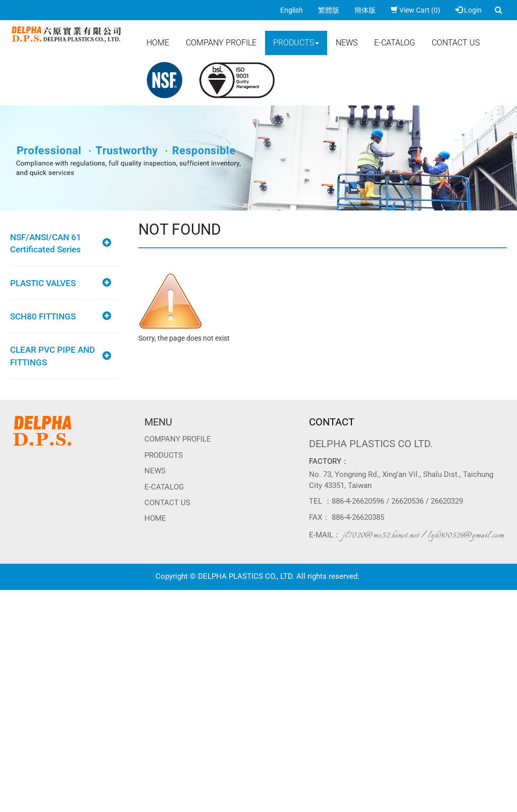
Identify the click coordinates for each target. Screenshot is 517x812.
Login (469, 10)
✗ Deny (12, 625)
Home (158, 43)
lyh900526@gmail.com (466, 535)
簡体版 (365, 10)
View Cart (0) (416, 10)
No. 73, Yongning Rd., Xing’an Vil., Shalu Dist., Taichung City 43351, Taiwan (401, 480)
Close (9, 595)
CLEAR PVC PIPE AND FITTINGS (53, 356)
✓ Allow (12, 615)
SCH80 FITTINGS (43, 316)
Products (296, 43)
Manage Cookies (26, 807)
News (347, 43)
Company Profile (221, 43)
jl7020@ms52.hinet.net (381, 535)
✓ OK (252, 797)
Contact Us (456, 43)
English (292, 10)
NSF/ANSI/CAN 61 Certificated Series (46, 243)
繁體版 (329, 10)
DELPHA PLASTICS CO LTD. (371, 444)
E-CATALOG (395, 43)
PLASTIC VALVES (43, 283)
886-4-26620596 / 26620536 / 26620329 (397, 501)
